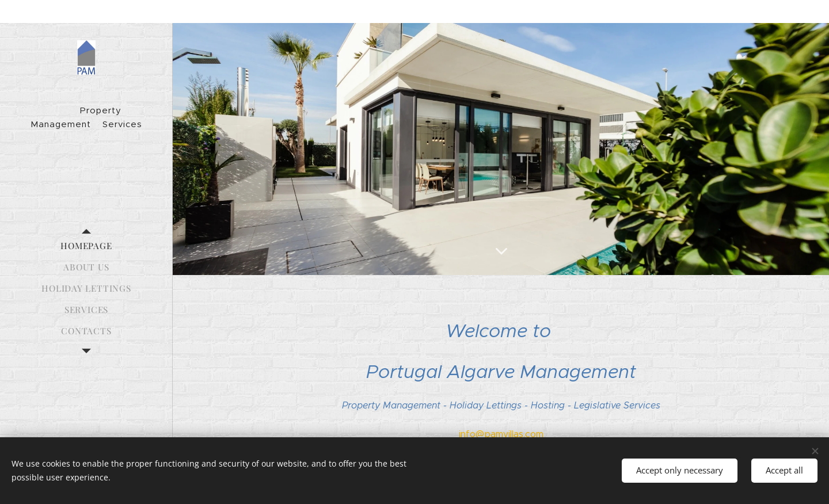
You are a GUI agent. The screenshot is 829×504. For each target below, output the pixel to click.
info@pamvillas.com (501, 434)
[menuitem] (86, 246)
